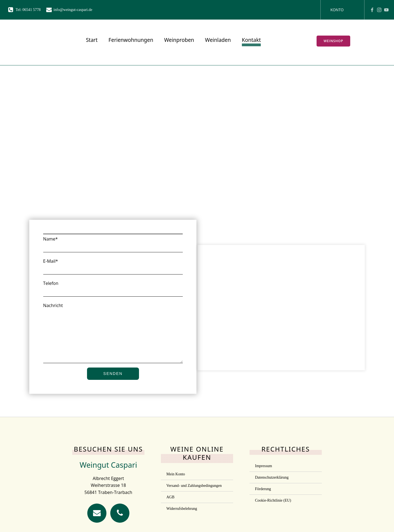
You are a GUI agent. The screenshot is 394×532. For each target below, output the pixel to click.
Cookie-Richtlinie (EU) (273, 515)
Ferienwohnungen (129, 41)
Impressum (263, 480)
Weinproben (178, 41)
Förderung (263, 503)
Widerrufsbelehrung (182, 523)
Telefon (113, 290)
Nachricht (113, 340)
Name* (113, 246)
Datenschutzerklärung (272, 492)
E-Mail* (113, 268)
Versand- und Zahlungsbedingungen (194, 500)
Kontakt (250, 41)
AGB (170, 512)
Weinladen (216, 41)
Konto (337, 10)
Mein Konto (176, 489)
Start (90, 41)
